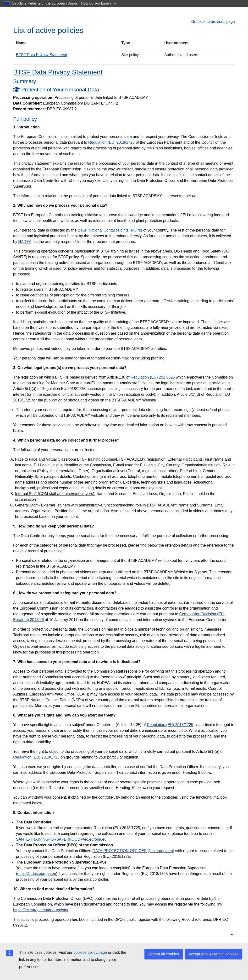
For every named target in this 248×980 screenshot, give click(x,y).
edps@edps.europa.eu (37, 874)
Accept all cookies (164, 954)
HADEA (25, 242)
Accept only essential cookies (213, 954)
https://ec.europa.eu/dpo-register (41, 910)
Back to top (222, 935)
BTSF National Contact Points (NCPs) (110, 230)
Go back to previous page (213, 22)
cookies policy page (90, 952)
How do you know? (99, 3)
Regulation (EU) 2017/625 (153, 377)
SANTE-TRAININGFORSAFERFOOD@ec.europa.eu (61, 839)
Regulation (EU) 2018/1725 (111, 142)
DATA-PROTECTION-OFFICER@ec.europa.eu (133, 851)
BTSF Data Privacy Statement (41, 55)
